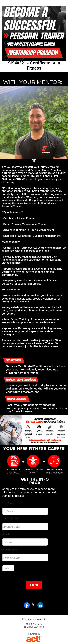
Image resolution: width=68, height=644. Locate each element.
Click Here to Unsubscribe (34, 619)
